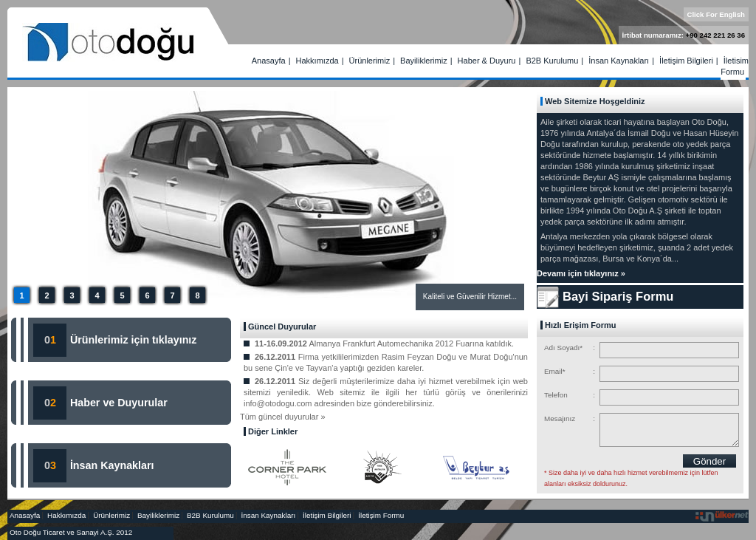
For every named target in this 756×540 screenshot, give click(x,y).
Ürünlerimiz (370, 61)
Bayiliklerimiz (424, 61)
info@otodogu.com (278, 403)
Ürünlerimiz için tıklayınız (132, 340)
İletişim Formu (735, 66)
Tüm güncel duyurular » (283, 417)
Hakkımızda (317, 61)
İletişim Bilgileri (686, 61)
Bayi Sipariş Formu (618, 296)
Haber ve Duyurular (119, 403)
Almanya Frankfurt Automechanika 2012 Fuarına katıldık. (411, 344)
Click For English (717, 14)
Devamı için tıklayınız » (581, 273)
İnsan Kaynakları (619, 61)
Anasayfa (269, 61)
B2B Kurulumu (552, 61)
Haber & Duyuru (487, 61)
